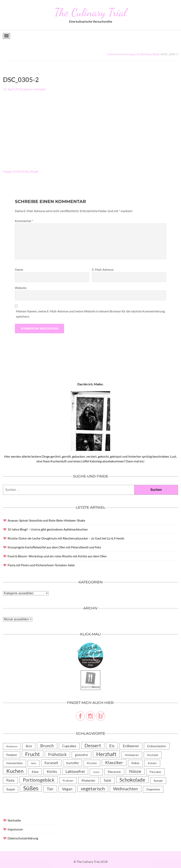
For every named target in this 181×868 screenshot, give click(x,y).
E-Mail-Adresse (103, 269)
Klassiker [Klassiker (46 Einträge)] (114, 762)
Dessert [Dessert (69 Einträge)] (93, 745)
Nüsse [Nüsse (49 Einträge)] (135, 771)
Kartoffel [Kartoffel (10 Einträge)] (72, 763)
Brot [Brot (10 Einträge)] (29, 746)
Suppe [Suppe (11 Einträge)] (11, 789)
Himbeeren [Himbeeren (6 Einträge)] (132, 755)
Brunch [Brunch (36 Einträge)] (47, 746)
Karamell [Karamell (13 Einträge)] (51, 763)
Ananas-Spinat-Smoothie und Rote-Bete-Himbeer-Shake (46, 520)
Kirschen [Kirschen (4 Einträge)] (92, 763)
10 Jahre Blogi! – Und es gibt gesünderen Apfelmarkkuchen (48, 529)
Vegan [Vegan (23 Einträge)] (67, 789)
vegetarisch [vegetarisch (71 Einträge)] (93, 788)
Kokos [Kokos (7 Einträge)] (135, 763)
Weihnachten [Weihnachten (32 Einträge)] (126, 789)
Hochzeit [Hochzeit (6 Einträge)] (153, 755)
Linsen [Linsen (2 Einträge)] (96, 772)
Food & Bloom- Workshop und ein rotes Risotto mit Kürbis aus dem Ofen (57, 556)
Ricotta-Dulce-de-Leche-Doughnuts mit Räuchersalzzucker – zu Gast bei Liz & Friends (66, 538)
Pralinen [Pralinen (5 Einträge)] (68, 781)
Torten (121, 54)
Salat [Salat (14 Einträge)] (107, 780)
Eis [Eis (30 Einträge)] (112, 746)
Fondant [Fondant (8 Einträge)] (12, 755)
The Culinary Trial (90, 12)
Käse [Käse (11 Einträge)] (35, 772)
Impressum (15, 829)
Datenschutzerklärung (23, 838)
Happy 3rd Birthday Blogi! (144, 54)
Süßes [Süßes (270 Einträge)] (31, 788)
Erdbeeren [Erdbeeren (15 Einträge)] (131, 746)
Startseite (14, 820)
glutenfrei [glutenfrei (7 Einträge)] (81, 755)
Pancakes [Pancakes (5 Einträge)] (155, 772)
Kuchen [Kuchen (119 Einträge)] (15, 771)
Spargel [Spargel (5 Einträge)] (158, 781)
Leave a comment (34, 89)
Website (21, 288)
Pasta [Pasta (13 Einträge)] (10, 780)
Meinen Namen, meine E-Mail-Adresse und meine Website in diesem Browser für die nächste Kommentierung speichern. (90, 314)
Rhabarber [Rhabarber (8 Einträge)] (89, 780)
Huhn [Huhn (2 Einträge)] (34, 763)
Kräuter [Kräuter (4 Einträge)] (152, 763)
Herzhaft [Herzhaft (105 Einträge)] (106, 754)
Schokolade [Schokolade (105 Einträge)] (132, 780)
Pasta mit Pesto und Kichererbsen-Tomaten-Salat (41, 565)
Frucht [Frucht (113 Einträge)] (33, 754)
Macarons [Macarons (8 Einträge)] (114, 772)
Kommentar (24, 221)
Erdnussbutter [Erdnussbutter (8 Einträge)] (157, 746)
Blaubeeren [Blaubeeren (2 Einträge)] (12, 746)
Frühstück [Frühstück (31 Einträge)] (57, 754)
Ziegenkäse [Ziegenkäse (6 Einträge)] (153, 789)
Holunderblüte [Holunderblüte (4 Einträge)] (14, 763)
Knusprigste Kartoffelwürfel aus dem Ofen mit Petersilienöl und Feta (54, 547)
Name (19, 269)
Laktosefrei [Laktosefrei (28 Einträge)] (75, 771)
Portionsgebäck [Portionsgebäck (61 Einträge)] (39, 780)
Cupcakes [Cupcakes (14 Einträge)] (69, 746)
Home (111, 54)
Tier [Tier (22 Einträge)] (50, 789)
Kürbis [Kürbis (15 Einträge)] (52, 772)
